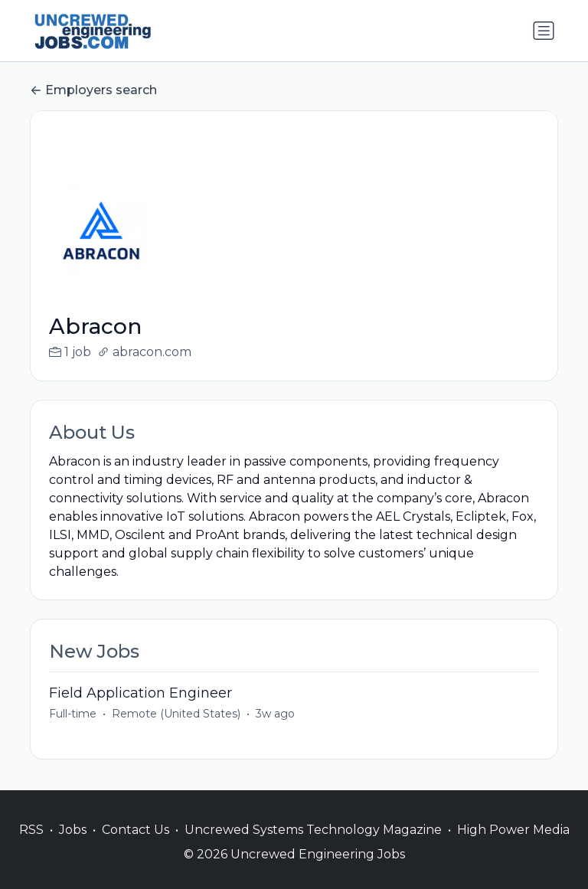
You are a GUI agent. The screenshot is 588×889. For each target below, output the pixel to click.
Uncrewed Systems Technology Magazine (313, 830)
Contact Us (136, 830)
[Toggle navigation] (544, 31)
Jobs (73, 830)
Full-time (73, 714)
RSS (31, 830)
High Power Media (513, 830)
